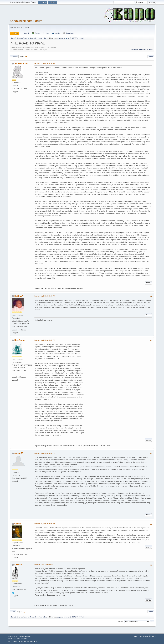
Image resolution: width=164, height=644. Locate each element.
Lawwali (18, 565)
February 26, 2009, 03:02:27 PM (45, 524)
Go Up (13, 612)
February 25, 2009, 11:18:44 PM (45, 453)
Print (151, 57)
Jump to (121, 622)
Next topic (149, 49)
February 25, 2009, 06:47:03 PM (45, 63)
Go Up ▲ (153, 636)
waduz (17, 524)
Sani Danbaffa (21, 63)
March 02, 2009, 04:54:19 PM (44, 565)
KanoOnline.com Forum (26, 21)
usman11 (19, 453)
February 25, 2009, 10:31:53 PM (45, 340)
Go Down (14, 57)
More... (148, 283)
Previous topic (137, 49)
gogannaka (61, 38)
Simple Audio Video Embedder (18, 639)
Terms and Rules (144, 636)
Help (136, 636)
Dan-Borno (20, 340)
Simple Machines (25, 636)
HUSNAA (19, 296)
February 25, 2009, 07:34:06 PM (45, 296)
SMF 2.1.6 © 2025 (14, 636)
